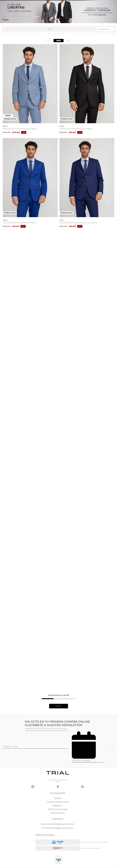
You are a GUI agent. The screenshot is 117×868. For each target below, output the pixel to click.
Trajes (37, 16)
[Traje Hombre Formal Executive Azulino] (30, 183)
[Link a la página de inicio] (4, 17)
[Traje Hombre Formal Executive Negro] (87, 89)
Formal (28, 16)
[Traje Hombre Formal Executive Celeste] (30, 89)
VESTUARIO (16, 16)
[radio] (48, 41)
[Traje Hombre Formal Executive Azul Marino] (87, 183)
